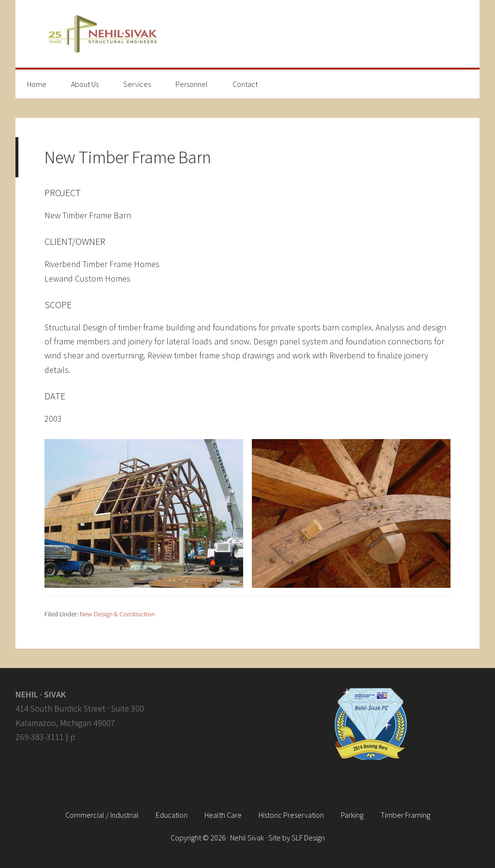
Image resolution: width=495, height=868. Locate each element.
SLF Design (308, 838)
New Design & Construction (117, 614)
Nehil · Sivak (247, 34)
